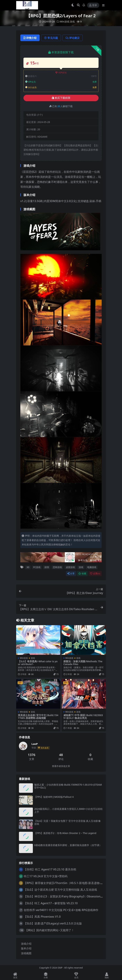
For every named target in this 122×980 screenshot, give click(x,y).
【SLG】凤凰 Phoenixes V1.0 (42, 917)
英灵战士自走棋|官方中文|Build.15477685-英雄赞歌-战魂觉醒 (38, 717)
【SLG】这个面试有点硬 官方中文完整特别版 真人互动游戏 (60, 890)
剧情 (47, 567)
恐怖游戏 (57, 567)
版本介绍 (26, 948)
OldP (60, 968)
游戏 (72, 22)
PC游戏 (37, 567)
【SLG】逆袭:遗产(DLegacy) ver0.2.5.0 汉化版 (53, 923)
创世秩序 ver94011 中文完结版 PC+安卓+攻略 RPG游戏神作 (61, 910)
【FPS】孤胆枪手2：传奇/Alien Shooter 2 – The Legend (65, 833)
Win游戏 (65, 22)
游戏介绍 (26, 944)
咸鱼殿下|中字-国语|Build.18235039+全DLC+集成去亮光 (83, 717)
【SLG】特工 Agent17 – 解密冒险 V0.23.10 (51, 903)
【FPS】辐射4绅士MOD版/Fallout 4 (54, 797)
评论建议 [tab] (73, 38)
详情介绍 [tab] (30, 38)
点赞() (95, 574)
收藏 (82, 574)
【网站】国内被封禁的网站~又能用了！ (49, 930)
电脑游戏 (92, 567)
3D (28, 567)
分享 (71, 574)
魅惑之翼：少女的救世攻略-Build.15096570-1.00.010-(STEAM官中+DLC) (68, 786)
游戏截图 (26, 953)
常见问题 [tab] (51, 38)
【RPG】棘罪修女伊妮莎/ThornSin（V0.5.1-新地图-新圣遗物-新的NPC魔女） (72, 883)
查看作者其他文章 (61, 766)
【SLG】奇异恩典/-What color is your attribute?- (38, 663)
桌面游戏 (70, 567)
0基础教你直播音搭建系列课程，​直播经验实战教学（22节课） (68, 845)
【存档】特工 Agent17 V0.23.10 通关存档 (50, 869)
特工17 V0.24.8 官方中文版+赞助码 (46, 876)
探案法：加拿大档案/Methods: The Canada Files (83, 663)
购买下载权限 (61, 98)
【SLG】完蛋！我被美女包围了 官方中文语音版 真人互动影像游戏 (67, 822)
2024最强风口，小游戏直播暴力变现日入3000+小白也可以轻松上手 (68, 810)
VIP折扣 (61, 73)
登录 (93, 5)
